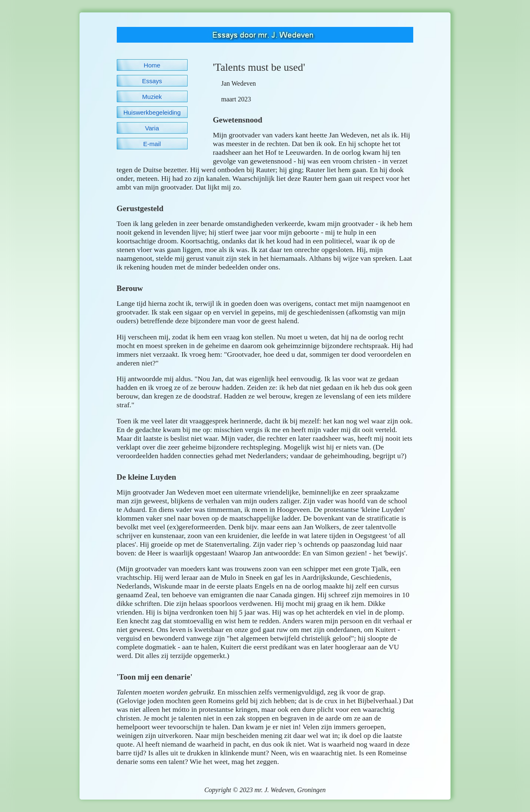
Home (152, 65)
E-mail (152, 144)
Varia (152, 128)
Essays (152, 81)
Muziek (152, 97)
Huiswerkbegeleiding (152, 112)
